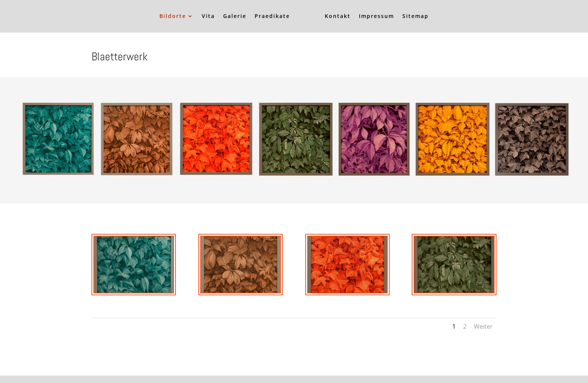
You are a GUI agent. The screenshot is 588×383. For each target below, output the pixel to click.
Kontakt (338, 16)
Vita (208, 16)
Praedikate (272, 16)
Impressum (376, 16)
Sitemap (415, 16)
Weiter (483, 326)
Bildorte (173, 16)
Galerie (235, 16)
